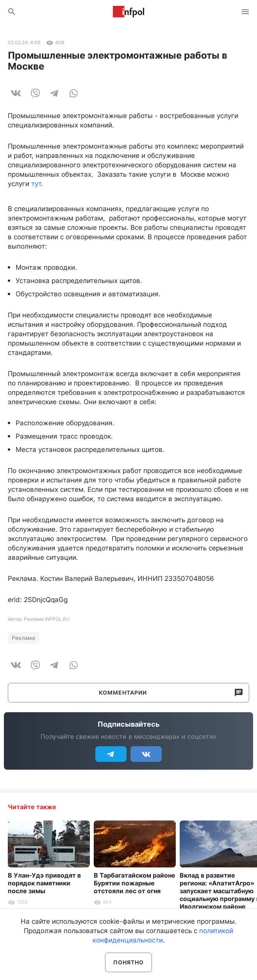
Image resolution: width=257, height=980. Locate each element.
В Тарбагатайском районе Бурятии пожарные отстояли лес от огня (135, 883)
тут (36, 184)
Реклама (23, 638)
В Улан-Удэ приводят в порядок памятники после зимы (44, 883)
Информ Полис (128, 12)
